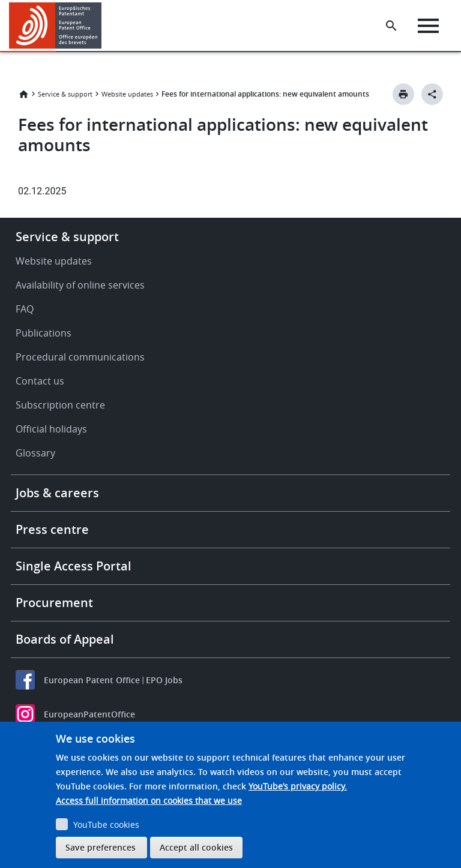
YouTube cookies (106, 825)
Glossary (35, 453)
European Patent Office (92, 680)
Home (23, 94)
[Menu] (428, 26)
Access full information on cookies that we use (149, 801)
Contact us (40, 381)
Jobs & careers (57, 493)
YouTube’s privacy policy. (298, 786)
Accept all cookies (196, 847)
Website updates (127, 94)
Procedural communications (80, 357)
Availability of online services (80, 285)
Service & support (65, 94)
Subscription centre (60, 405)
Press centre (52, 529)
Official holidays (51, 429)
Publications (44, 333)
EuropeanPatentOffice (89, 714)
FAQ (25, 309)
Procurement (54, 603)
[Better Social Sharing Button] (432, 94)
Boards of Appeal (65, 639)
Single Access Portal (74, 566)
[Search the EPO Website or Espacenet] (391, 26)
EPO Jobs (164, 680)
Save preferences (101, 847)
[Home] (56, 25)
